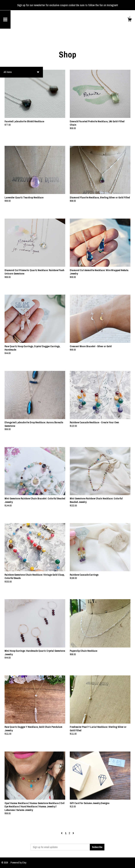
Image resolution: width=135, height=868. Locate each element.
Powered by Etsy (18, 863)
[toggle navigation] (5, 20)
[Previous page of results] (62, 833)
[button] (21, 72)
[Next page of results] (73, 833)
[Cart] (130, 20)
